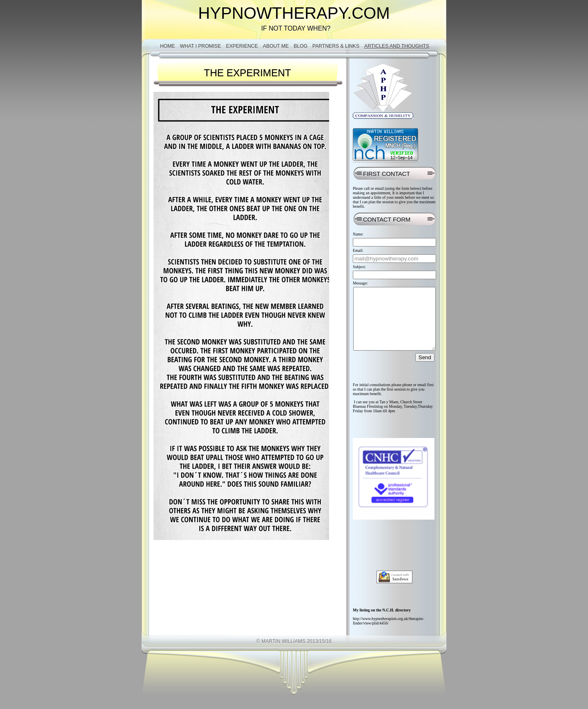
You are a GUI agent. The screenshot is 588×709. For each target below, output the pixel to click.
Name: (358, 234)
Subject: (359, 267)
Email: (358, 250)
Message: (360, 283)
